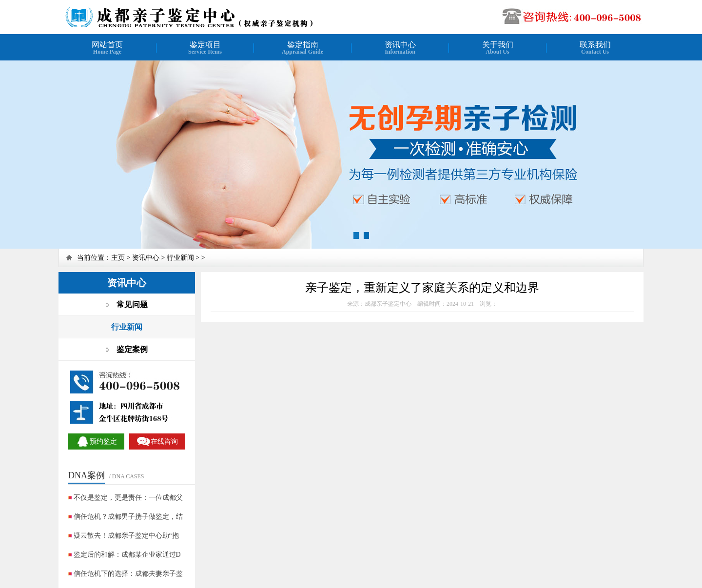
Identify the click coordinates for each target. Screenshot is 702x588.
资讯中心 (146, 258)
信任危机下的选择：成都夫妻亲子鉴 (128, 574)
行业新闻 (180, 258)
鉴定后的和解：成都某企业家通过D (127, 555)
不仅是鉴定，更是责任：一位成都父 (128, 498)
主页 (118, 258)
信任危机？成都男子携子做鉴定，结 (128, 517)
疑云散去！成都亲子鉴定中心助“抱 (126, 536)
